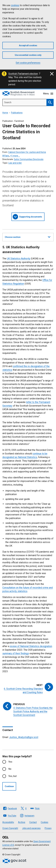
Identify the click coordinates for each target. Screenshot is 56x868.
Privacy (48, 828)
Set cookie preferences (28, 63)
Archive (22, 822)
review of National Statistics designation (31, 646)
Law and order (15, 163)
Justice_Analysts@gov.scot (24, 737)
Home (5, 113)
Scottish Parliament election (23, 74)
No (10, 769)
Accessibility (8, 822)
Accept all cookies (28, 45)
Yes (10, 762)
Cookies (45, 822)
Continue (9, 786)
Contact (33, 822)
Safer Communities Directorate (29, 159)
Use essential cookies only (28, 55)
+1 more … (15, 156)
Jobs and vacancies (31, 828)
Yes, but (12, 776)
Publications (17, 113)
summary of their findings (16, 653)
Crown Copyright (10, 828)
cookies (15, 5)
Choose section (28, 237)
